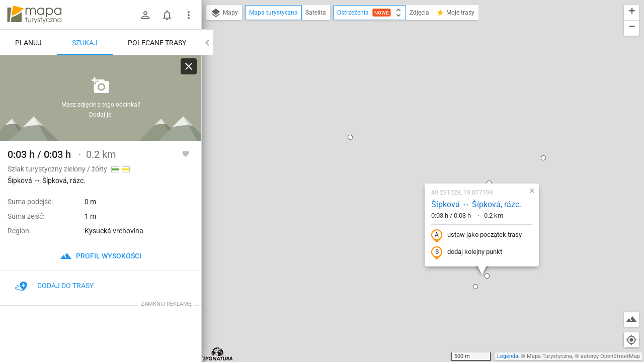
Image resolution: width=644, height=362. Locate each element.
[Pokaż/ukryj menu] (189, 15)
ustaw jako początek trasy (417, 137)
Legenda (508, 356)
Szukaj (85, 43)
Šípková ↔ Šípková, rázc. (417, 106)
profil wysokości (101, 256)
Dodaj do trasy (54, 286)
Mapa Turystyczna (549, 356)
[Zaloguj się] (145, 15)
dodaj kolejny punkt (407, 154)
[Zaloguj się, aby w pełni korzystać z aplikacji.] (186, 153)
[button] (291, 39)
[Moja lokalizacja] (631, 340)
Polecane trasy (157, 43)
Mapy (224, 13)
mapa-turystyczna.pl (34, 15)
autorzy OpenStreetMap (610, 356)
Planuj (28, 43)
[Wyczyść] (189, 66)
